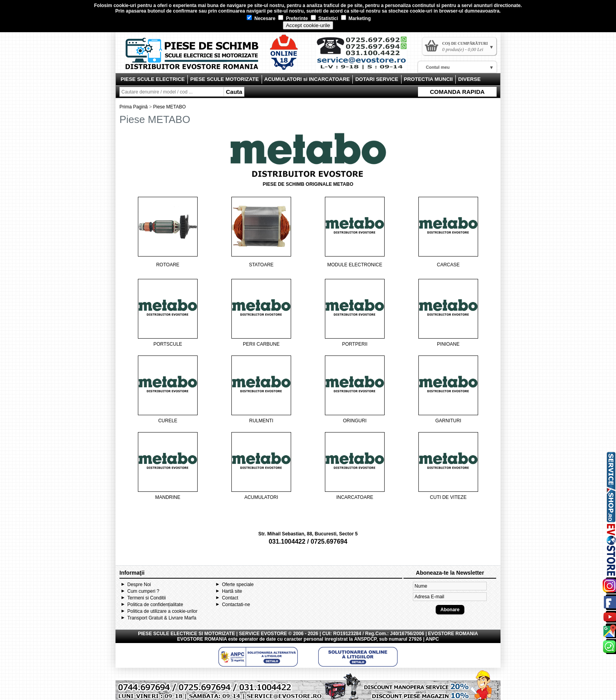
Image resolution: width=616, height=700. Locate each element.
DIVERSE (469, 79)
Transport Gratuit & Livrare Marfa (162, 618)
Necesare (261, 18)
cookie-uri (125, 5)
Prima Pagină (134, 107)
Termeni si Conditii (147, 598)
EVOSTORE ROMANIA (202, 639)
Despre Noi (139, 585)
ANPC (432, 639)
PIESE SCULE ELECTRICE (153, 79)
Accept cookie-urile (308, 25)
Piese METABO (170, 107)
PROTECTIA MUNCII (428, 79)
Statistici (324, 18)
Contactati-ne (236, 605)
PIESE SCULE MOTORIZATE (224, 79)
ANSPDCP (365, 639)
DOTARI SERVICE (377, 79)
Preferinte (293, 18)
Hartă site (232, 591)
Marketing (356, 18)
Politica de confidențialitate (155, 605)
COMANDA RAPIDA (457, 92)
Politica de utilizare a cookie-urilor (162, 611)
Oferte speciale (238, 585)
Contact (230, 598)
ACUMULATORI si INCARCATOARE (307, 79)
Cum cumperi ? (143, 591)
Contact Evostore (365, 56)
